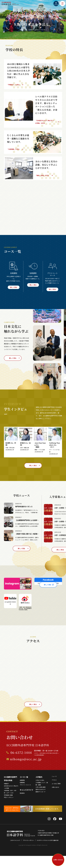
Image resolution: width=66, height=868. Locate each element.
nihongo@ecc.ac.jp (26, 771)
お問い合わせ (55, 800)
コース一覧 (24, 789)
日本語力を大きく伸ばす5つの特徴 (11, 799)
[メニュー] (62, 4)
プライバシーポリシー (29, 852)
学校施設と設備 (8, 807)
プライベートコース (25, 797)
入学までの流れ (40, 793)
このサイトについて (15, 852)
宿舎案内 (22, 805)
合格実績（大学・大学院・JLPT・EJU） (10, 804)
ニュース (54, 789)
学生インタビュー (9, 810)
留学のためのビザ (41, 802)
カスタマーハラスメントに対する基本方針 (48, 852)
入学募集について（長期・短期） (42, 796)
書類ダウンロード (41, 804)
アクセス (54, 792)
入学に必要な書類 (41, 799)
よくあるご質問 (56, 796)
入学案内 (39, 789)
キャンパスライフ (26, 802)
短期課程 (22, 795)
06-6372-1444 (21, 765)
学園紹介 (6, 796)
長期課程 (22, 793)
